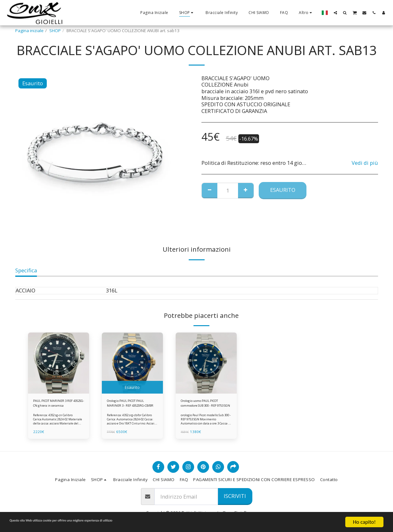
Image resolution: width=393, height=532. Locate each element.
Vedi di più (365, 163)
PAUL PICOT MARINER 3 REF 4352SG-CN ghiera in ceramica (57, 405)
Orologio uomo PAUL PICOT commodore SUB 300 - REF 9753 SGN (203, 405)
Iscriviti (235, 496)
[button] (335, 13)
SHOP (55, 31)
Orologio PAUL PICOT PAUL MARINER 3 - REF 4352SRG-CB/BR (128, 405)
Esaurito (283, 190)
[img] (59, 363)
